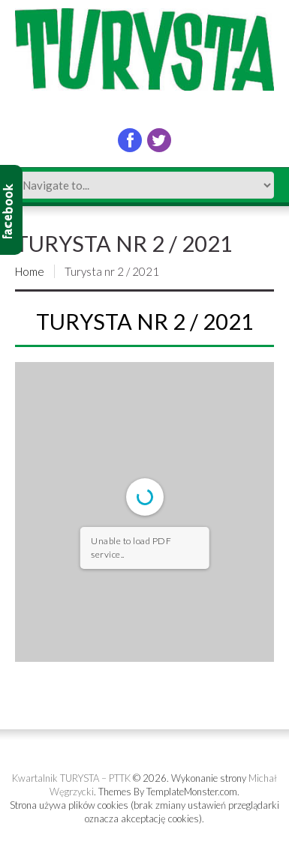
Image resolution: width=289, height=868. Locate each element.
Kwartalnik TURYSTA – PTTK (71, 778)
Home (30, 271)
